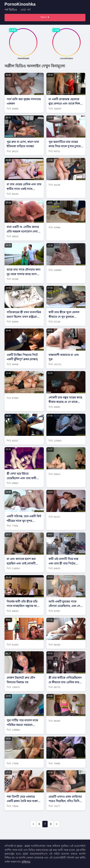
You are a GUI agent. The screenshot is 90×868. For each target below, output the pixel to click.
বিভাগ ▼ (45, 17)
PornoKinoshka (20, 4)
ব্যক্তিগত (26, 862)
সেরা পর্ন (25, 10)
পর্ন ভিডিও (11, 10)
